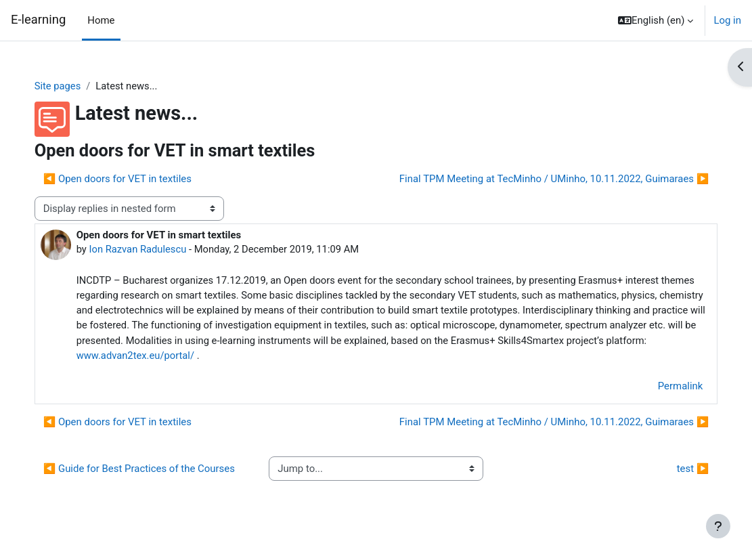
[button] (656, 20)
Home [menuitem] (101, 20)
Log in (727, 20)
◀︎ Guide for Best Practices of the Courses (152, 477)
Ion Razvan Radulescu (152, 250)
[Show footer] (718, 526)
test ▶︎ (679, 478)
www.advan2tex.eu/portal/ (381, 357)
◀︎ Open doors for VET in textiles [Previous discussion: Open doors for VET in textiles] (131, 179)
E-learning (38, 20)
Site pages (72, 86)
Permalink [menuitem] (666, 388)
